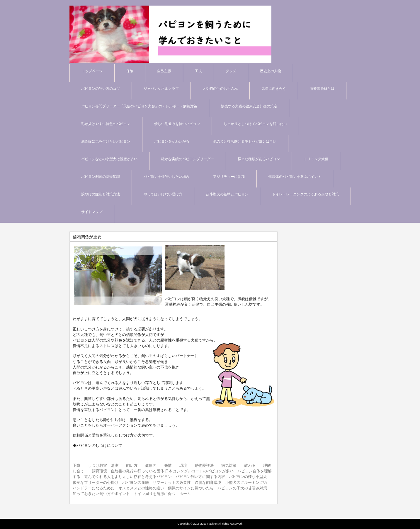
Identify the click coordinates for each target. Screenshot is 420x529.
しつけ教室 (97, 465)
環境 (183, 465)
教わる (250, 465)
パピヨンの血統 (136, 482)
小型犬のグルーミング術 (246, 482)
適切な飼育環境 (208, 482)
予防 (76, 465)
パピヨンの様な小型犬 (248, 477)
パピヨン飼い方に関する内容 (200, 477)
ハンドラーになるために (94, 488)
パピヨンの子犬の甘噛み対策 (242, 488)
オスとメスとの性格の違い (141, 488)
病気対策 (229, 465)
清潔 (115, 465)
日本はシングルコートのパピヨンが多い (199, 471)
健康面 (151, 465)
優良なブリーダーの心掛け (96, 482)
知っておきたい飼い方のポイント (101, 494)
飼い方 (132, 465)
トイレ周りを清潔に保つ (155, 494)
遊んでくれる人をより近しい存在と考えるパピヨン (128, 477)
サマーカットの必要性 (172, 482)
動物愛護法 (204, 465)
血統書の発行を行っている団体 (137, 471)
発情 (168, 465)
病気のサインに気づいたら (191, 488)
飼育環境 (99, 471)
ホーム (185, 494)
